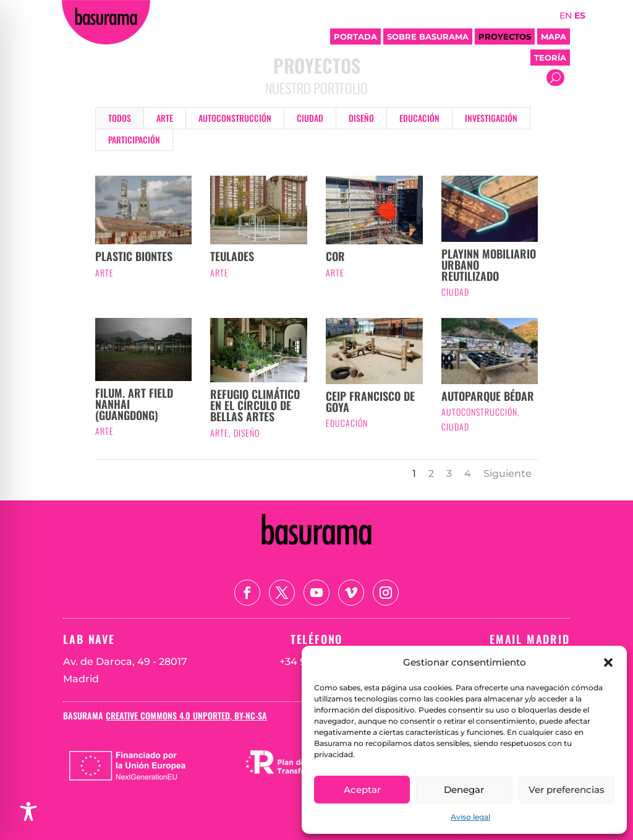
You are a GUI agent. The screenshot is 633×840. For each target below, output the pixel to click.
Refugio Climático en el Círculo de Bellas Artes (255, 405)
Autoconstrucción (235, 118)
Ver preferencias (567, 790)
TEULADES (232, 256)
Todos (120, 118)
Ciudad (310, 118)
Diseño (361, 118)
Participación (134, 139)
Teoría (550, 58)
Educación (419, 118)
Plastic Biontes (134, 256)
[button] (608, 662)
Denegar (464, 790)
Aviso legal (470, 817)
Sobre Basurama (428, 36)
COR (335, 256)
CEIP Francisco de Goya (370, 401)
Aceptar (362, 790)
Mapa (554, 36)
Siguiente (508, 474)
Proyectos (505, 36)
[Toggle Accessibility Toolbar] (28, 812)
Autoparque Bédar (488, 396)
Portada (355, 36)
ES (580, 15)
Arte (165, 118)
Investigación (491, 118)
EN (566, 15)
